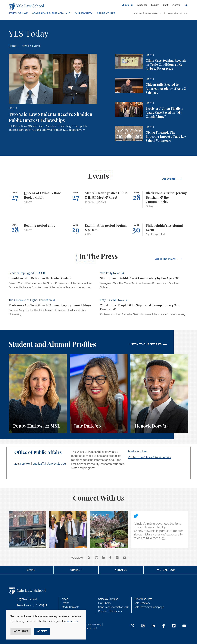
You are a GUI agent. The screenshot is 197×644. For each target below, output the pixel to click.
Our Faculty (84, 13)
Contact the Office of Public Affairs (150, 457)
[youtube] (125, 558)
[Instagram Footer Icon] (143, 626)
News (65, 599)
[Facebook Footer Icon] (164, 626)
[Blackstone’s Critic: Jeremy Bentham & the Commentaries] (159, 200)
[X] (89, 558)
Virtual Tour (166, 570)
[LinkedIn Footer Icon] (153, 626)
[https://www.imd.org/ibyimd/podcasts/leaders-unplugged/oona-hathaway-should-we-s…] (53, 281)
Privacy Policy (93, 625)
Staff (166, 5)
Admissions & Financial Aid (51, 13)
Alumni (176, 5)
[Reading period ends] (38, 230)
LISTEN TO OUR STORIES (145, 344)
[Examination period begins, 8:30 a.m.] (99, 230)
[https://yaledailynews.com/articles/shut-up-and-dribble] (144, 281)
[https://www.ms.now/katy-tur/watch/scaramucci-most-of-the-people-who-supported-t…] (144, 308)
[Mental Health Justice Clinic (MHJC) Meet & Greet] (99, 200)
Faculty (155, 5)
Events (66, 603)
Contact (76, 570)
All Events (169, 179)
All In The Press (166, 259)
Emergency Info (143, 599)
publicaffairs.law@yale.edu (49, 464)
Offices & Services (108, 599)
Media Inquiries (138, 451)
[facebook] (110, 558)
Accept (42, 631)
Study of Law (18, 13)
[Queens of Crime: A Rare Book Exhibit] (38, 200)
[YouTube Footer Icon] (184, 626)
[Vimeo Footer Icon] (174, 626)
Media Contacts (70, 607)
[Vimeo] (117, 558)
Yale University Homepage (149, 607)
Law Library (105, 603)
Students (142, 5)
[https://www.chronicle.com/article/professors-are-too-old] (53, 308)
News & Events (177, 13)
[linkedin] (104, 558)
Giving (31, 570)
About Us (121, 570)
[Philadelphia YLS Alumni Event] (159, 230)
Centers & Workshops (146, 13)
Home (13, 46)
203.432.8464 (22, 464)
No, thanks (21, 631)
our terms (72, 621)
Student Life (106, 13)
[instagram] (97, 558)
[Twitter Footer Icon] (133, 626)
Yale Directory (142, 603)
